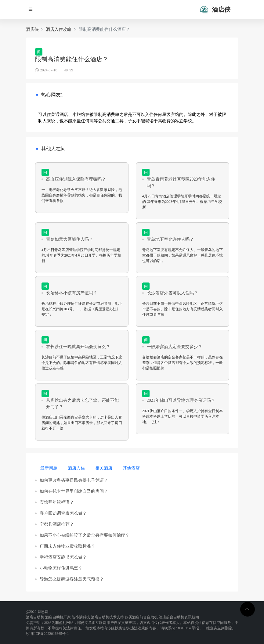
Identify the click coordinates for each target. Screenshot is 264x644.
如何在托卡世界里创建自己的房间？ (74, 491)
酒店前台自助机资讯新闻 (179, 617)
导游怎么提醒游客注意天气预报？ (72, 579)
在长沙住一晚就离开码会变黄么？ (78, 347)
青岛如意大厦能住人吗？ (70, 239)
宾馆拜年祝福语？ (57, 502)
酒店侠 (32, 29)
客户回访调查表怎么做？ (63, 513)
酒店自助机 (35, 617)
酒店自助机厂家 (58, 617)
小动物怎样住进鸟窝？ (61, 568)
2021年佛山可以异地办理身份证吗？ (181, 400)
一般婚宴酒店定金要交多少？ (175, 347)
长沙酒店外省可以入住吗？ (172, 293)
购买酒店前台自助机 (141, 617)
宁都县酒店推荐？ (57, 524)
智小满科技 (81, 617)
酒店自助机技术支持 (107, 617)
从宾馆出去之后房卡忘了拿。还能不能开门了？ (82, 404)
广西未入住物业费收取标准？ (67, 546)
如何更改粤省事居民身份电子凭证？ (74, 480)
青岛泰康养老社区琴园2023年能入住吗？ (181, 182)
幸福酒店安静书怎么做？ (63, 557)
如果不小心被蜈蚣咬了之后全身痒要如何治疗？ (85, 535)
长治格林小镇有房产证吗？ (72, 293)
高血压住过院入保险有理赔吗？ (76, 179)
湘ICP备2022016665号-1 (47, 634)
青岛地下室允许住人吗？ (170, 239)
